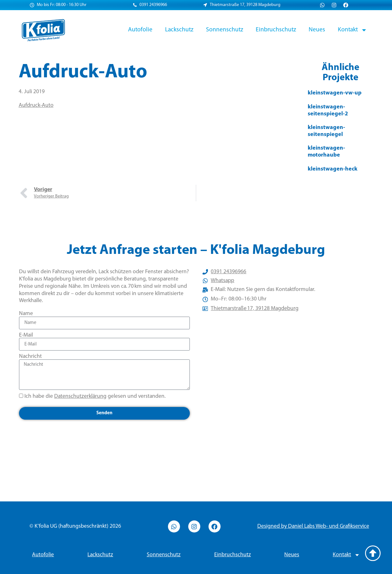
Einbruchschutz (276, 30)
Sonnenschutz (225, 30)
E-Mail (26, 335)
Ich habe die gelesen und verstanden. (95, 396)
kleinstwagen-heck (333, 169)
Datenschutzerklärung (80, 396)
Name (26, 314)
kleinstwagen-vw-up (335, 93)
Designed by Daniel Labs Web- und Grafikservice (313, 526)
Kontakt (352, 30)
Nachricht (30, 356)
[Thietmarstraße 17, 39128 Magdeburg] (288, 388)
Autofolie (140, 30)
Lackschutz (179, 30)
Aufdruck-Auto (36, 105)
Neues (317, 30)
